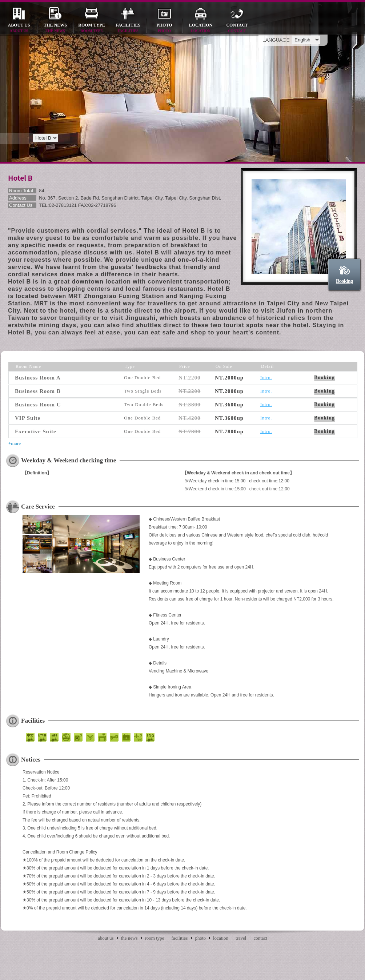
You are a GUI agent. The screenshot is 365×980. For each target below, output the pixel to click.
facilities (128, 28)
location (201, 28)
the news (55, 28)
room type (92, 28)
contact (237, 28)
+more (15, 443)
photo (164, 28)
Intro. (266, 378)
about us (19, 28)
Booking (344, 281)
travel (241, 938)
